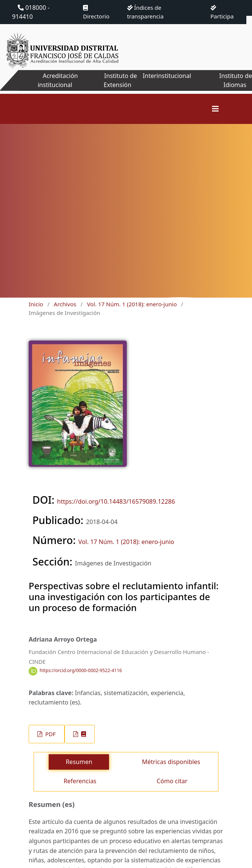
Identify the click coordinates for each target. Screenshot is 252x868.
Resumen (79, 762)
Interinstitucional (167, 76)
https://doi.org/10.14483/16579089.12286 (116, 501)
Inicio (36, 304)
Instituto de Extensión (120, 80)
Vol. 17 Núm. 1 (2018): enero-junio (132, 304)
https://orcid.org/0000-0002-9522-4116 (81, 671)
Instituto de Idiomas (236, 80)
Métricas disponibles (171, 762)
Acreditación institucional (58, 80)
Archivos (65, 304)
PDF (50, 734)
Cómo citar (172, 781)
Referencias (80, 781)
